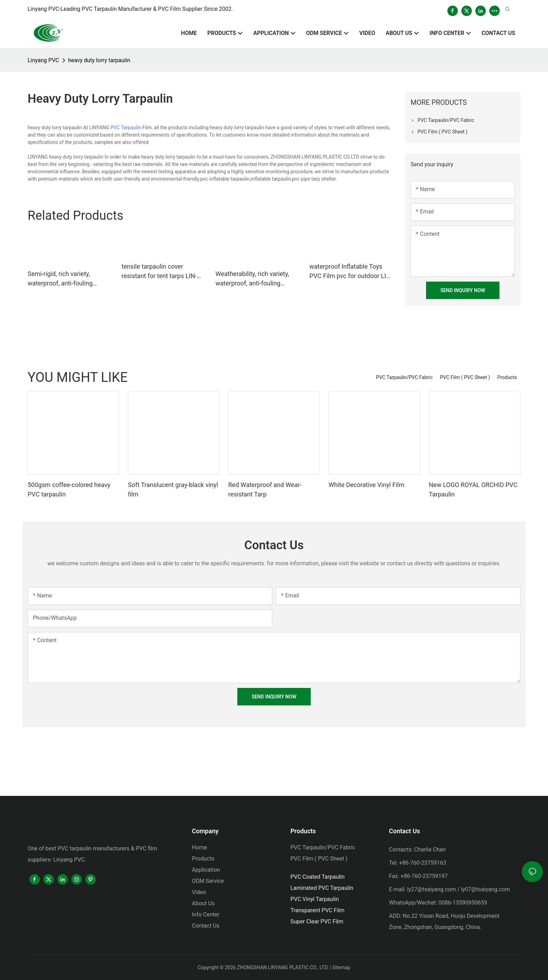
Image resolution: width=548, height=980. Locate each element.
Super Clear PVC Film (317, 921)
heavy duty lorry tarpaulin (99, 60)
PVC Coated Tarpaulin (318, 877)
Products (507, 377)
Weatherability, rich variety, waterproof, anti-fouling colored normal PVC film (252, 279)
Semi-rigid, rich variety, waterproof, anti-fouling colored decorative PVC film (66, 279)
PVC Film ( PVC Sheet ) (465, 377)
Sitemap (341, 967)
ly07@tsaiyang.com (485, 889)
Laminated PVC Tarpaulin (322, 888)
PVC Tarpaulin (126, 128)
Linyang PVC (43, 60)
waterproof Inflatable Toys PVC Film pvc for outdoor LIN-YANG (351, 272)
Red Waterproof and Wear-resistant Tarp (265, 489)
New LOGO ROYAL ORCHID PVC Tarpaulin (473, 489)
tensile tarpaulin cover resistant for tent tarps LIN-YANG (159, 272)
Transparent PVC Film (318, 910)
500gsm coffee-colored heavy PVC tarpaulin (69, 489)
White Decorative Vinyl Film (366, 485)
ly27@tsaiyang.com (432, 889)
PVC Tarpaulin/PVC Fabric (404, 377)
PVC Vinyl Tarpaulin (315, 899)
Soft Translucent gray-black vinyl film (173, 489)
